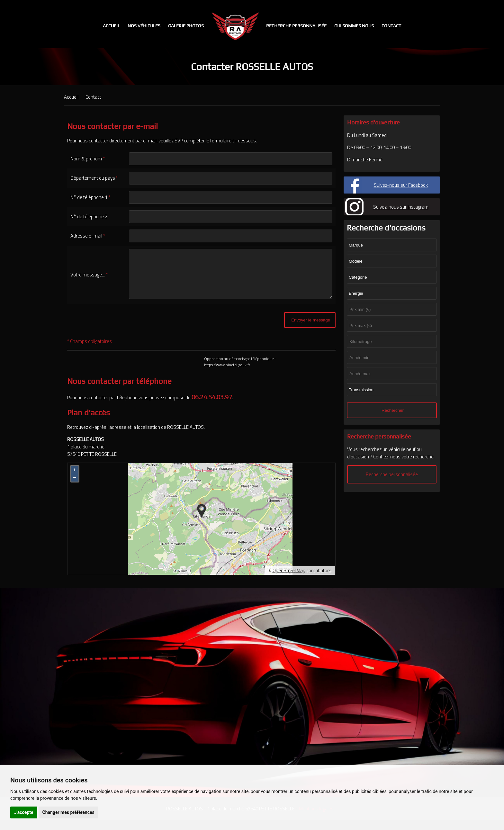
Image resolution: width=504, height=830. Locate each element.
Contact (391, 26)
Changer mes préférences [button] (68, 812)
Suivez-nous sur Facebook (401, 185)
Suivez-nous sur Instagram (401, 207)
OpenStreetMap (289, 580)
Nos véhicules (144, 26)
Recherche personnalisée (296, 26)
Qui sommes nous (354, 26)
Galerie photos (186, 26)
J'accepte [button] (24, 812)
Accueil (111, 26)
